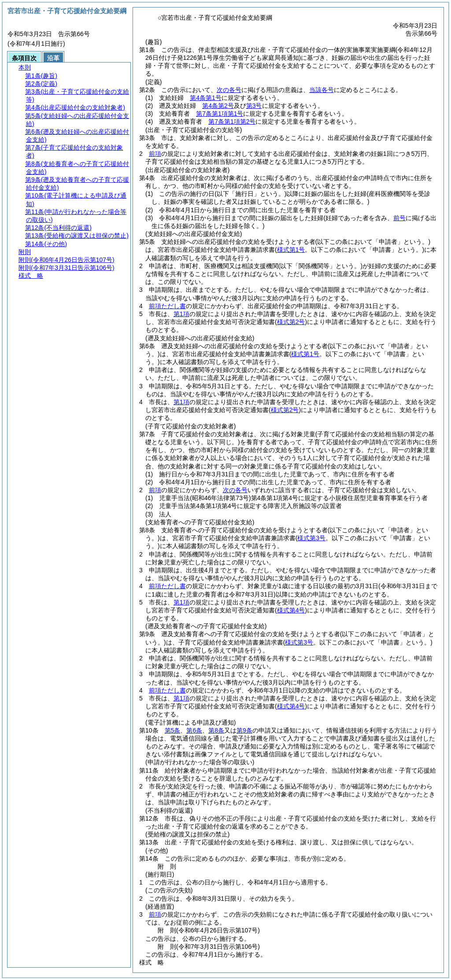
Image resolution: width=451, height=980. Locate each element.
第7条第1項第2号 (232, 122)
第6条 (194, 730)
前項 (155, 154)
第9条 (244, 730)
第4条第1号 (206, 98)
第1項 (181, 314)
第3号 (254, 106)
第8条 (216, 730)
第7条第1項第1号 (220, 114)
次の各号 (229, 90)
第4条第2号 (218, 106)
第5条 (173, 730)
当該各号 (322, 90)
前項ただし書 (167, 306)
